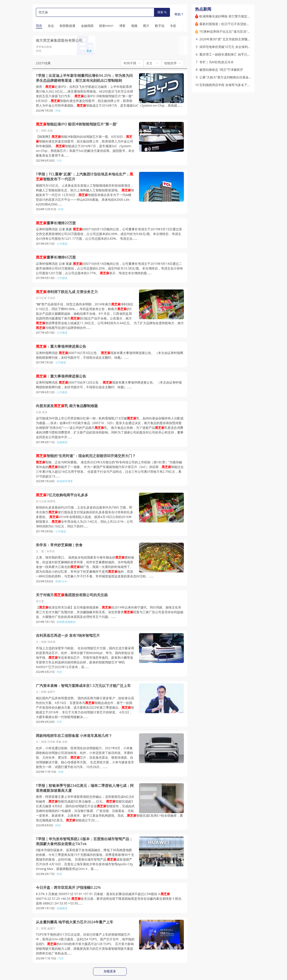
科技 (58, 111)
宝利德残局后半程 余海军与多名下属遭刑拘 (230, 85)
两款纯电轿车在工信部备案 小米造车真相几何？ (74, 736)
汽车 (59, 161)
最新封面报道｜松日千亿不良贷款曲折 (226, 24)
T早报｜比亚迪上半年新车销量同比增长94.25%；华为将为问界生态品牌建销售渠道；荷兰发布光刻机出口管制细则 (84, 78)
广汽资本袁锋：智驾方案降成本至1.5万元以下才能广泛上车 (83, 686)
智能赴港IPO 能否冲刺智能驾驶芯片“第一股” (77, 124)
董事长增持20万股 (56, 223)
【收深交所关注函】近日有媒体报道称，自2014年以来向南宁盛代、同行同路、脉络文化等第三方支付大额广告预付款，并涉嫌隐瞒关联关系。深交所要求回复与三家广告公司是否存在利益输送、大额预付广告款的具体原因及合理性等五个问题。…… (110, 612)
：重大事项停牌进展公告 (61, 346)
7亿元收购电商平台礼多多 (62, 495)
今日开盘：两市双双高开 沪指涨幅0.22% (68, 888)
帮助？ (179, 14)
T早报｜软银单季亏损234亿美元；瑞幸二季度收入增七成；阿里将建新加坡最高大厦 (85, 788)
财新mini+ (62, 581)
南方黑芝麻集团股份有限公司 (59, 40)
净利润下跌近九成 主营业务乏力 (67, 292)
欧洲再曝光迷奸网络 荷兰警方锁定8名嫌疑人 (230, 16)
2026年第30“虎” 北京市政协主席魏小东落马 (230, 39)
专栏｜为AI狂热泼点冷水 (216, 62)
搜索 (162, 12)
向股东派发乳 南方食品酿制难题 (67, 406)
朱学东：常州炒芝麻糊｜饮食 (59, 545)
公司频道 (62, 244)
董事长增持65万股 (56, 257)
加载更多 (110, 971)
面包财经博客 (65, 481)
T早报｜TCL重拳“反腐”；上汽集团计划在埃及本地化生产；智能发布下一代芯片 (85, 177)
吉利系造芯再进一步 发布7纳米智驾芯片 (68, 636)
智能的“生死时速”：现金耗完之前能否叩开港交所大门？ (86, 456)
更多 (89, 51)
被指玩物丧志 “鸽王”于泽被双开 (221, 70)
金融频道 (62, 442)
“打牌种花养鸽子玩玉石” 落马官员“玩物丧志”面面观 (235, 31)
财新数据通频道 (66, 622)
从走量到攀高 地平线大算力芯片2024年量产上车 (75, 922)
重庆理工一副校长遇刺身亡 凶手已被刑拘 (228, 54)
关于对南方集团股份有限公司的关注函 (72, 595)
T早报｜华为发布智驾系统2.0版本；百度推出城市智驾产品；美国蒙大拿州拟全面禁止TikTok (84, 841)
